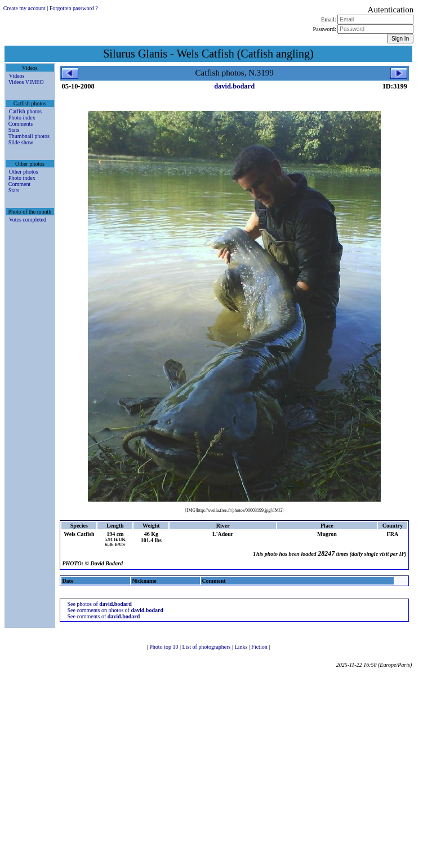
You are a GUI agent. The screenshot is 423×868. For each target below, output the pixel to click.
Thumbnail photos (29, 136)
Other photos (24, 172)
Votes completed (28, 220)
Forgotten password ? (74, 8)
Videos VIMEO (26, 82)
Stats (14, 130)
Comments (21, 124)
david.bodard (234, 86)
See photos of (99, 604)
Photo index (22, 118)
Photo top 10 (164, 647)
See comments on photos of (115, 610)
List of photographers (207, 647)
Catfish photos (25, 111)
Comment (19, 184)
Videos (17, 76)
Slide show (21, 142)
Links (242, 647)
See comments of (103, 616)
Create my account (25, 8)
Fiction (260, 647)
